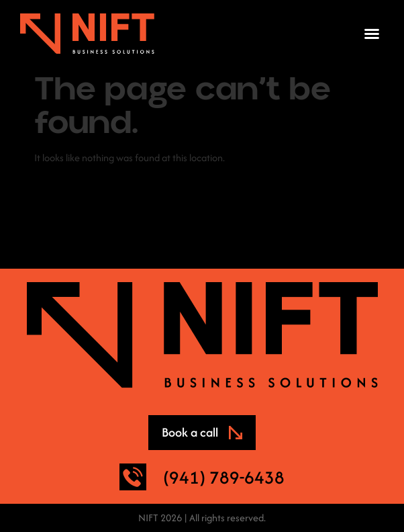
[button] (372, 34)
